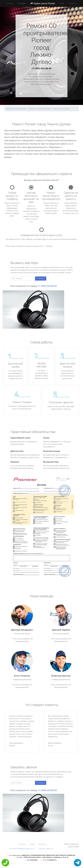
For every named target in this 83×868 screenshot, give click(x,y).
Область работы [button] (45, 849)
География (22, 3)
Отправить (41, 278)
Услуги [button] (9, 3)
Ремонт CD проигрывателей (39, 109)
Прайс (62, 3)
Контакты (72, 3)
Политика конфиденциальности (22, 849)
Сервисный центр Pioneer (16, 109)
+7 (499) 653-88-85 (41, 68)
